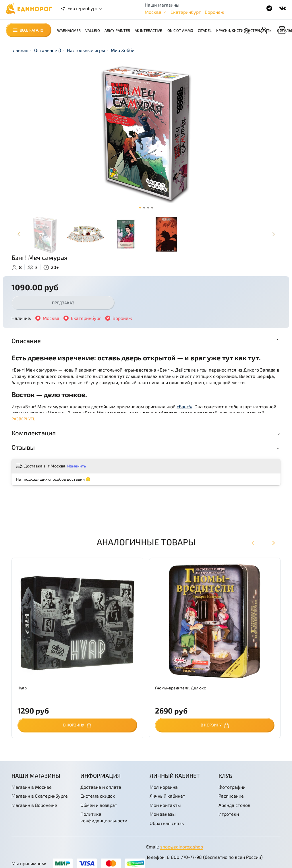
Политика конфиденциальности (104, 817)
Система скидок (98, 796)
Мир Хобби (123, 50)
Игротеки (229, 814)
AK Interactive (148, 30)
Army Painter (117, 30)
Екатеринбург (186, 12)
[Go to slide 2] (144, 208)
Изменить (77, 466)
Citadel (205, 30)
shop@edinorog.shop (182, 847)
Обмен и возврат (99, 805)
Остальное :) (48, 50)
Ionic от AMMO (180, 30)
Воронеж (214, 12)
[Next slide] (273, 234)
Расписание (231, 796)
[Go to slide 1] (140, 208)
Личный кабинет (167, 796)
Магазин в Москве (32, 787)
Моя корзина (164, 787)
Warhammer (69, 30)
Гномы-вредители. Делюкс (180, 688)
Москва (153, 12)
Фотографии (232, 787)
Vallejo (93, 30)
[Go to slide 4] (152, 208)
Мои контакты (165, 805)
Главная (20, 50)
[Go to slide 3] (148, 208)
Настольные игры (86, 50)
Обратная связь (167, 823)
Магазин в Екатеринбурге (40, 796)
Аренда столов (234, 805)
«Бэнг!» (184, 406)
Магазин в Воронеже (34, 805)
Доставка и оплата (101, 787)
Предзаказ (63, 303)
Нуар (22, 688)
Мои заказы (163, 814)
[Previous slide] (19, 234)
